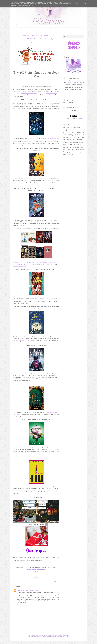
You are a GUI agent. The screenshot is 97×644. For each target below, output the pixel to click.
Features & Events (54, 29)
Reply (19, 605)
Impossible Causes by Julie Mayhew (42, 298)
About (25, 29)
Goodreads (39, 569)
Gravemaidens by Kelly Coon (44, 261)
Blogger (66, 635)
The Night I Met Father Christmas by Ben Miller (24, 340)
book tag (26, 36)
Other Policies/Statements (71, 29)
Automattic (38, 637)
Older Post (56, 582)
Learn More (78, 4)
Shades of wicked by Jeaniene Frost (48, 263)
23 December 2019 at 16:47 (32, 590)
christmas (34, 36)
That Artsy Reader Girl (52, 93)
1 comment (40, 43)
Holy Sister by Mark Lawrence (30, 374)
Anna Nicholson (21, 590)
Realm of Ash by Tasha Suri (48, 264)
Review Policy (34, 29)
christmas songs (44, 36)
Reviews (44, 29)
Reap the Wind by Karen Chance (30, 263)
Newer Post (16, 582)
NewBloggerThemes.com (62, 637)
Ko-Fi (44, 569)
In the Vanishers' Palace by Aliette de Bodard (45, 222)
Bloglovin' (29, 569)
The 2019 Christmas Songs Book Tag (36, 38)
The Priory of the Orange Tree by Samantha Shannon (38, 179)
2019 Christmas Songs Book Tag (29, 93)
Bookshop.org (69, 83)
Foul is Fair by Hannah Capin (29, 490)
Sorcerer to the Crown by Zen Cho (32, 264)
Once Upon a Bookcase (47, 635)
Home (19, 29)
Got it (85, 4)
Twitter (34, 569)
